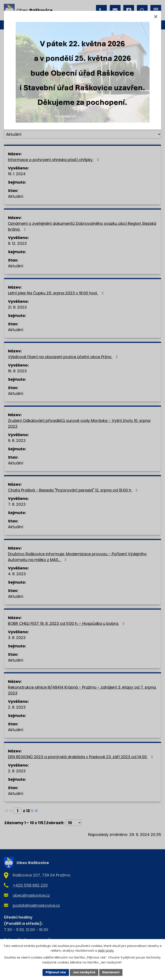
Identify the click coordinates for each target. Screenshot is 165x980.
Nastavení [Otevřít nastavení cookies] (111, 972)
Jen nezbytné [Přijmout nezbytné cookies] (84, 972)
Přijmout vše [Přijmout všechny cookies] (56, 972)
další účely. (106, 951)
